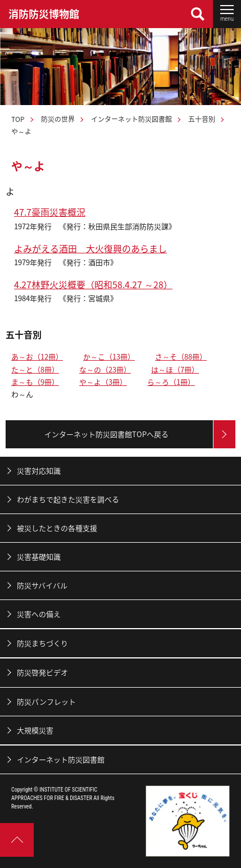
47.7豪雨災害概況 (50, 212)
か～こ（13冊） (109, 356)
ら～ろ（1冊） (171, 382)
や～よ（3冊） (103, 382)
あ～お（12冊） (37, 356)
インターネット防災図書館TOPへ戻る (106, 434)
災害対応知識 (39, 471)
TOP (18, 119)
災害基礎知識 (39, 556)
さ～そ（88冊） (181, 356)
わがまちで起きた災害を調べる (68, 499)
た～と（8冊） (35, 369)
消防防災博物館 (44, 14)
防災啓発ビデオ (42, 672)
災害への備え (39, 614)
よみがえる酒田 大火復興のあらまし (90, 248)
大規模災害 (35, 730)
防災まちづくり (42, 643)
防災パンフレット (46, 701)
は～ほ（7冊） (175, 369)
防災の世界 (58, 119)
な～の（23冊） (105, 369)
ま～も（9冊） (35, 382)
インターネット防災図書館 (131, 119)
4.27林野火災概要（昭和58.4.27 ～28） (93, 284)
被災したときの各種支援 (57, 528)
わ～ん (22, 394)
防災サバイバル (42, 585)
